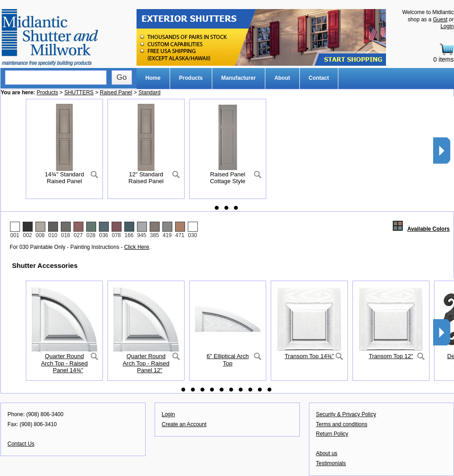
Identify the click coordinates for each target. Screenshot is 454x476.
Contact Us (21, 444)
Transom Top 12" (391, 356)
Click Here (137, 247)
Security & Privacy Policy (346, 414)
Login (447, 26)
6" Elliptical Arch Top (228, 360)
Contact (319, 78)
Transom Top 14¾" (310, 356)
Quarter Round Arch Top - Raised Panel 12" (146, 363)
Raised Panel (116, 92)
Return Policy (332, 434)
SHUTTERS (79, 92)
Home (153, 78)
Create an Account (184, 424)
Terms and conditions (342, 424)
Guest (440, 19)
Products (191, 78)
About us (327, 453)
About (282, 78)
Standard (149, 92)
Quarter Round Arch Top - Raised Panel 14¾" (64, 363)
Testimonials (331, 463)
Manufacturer (239, 78)
